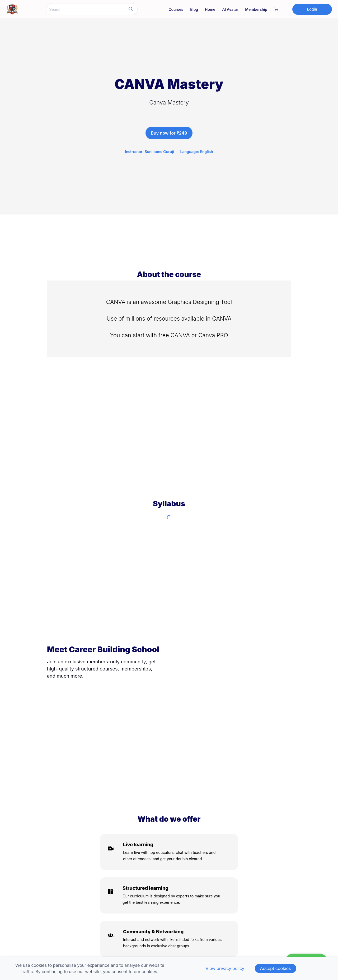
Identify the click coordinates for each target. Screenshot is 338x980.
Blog (194, 9)
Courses (176, 9)
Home (210, 9)
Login (312, 9)
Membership (256, 9)
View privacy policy (225, 968)
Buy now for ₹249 (169, 133)
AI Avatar (230, 9)
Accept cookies (276, 968)
